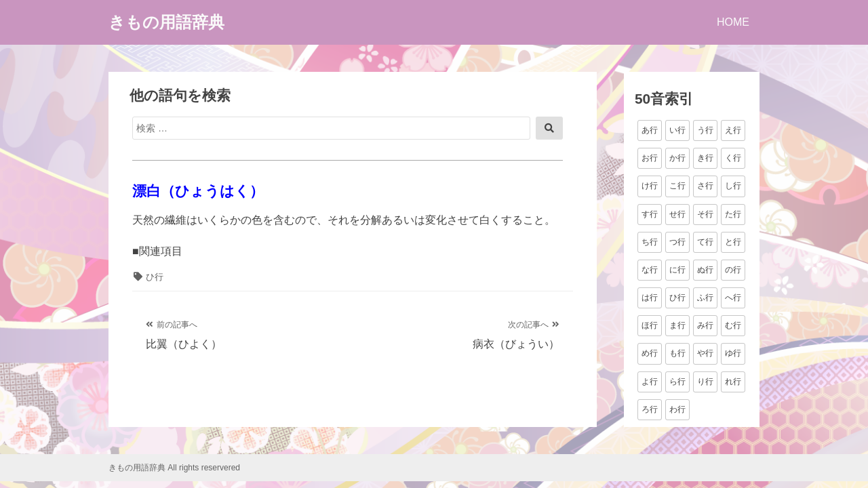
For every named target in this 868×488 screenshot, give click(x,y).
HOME (733, 22)
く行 (733, 158)
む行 (733, 325)
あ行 (650, 130)
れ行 (733, 382)
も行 (677, 353)
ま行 (677, 325)
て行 (705, 242)
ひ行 (155, 277)
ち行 (650, 242)
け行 (650, 186)
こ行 (677, 186)
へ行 (733, 298)
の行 (733, 270)
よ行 (650, 382)
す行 (650, 214)
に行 (677, 270)
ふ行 (705, 298)
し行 (733, 186)
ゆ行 (733, 353)
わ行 (677, 409)
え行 (733, 130)
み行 (705, 325)
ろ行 (650, 409)
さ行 (705, 186)
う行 (705, 130)
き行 (705, 158)
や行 (705, 353)
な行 (650, 270)
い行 (677, 130)
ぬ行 (705, 270)
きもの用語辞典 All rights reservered (174, 468)
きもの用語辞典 (166, 22)
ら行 (677, 382)
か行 (677, 158)
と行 (733, 242)
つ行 (677, 242)
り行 (705, 382)
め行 (650, 353)
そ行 (705, 214)
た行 (733, 214)
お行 (650, 158)
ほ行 (650, 325)
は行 (650, 298)
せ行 (677, 214)
